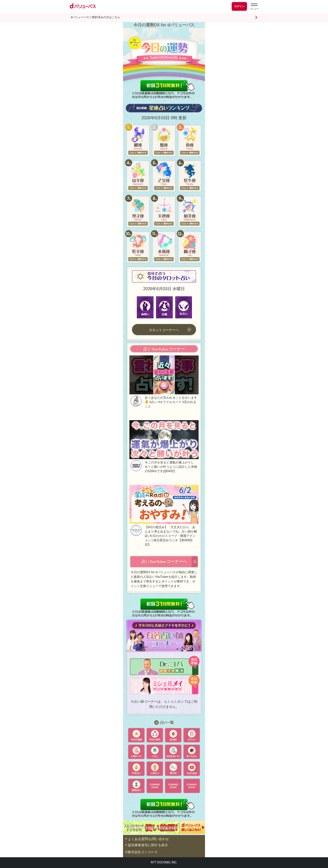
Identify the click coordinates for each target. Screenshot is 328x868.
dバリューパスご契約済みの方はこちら (95, 17)
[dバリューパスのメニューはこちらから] (254, 7)
